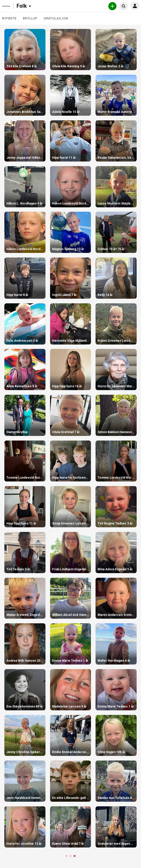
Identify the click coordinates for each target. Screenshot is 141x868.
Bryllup (30, 18)
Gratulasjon (56, 18)
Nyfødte (9, 18)
